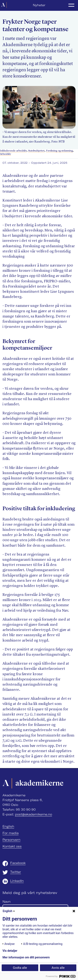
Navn (7, 902)
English (8, 826)
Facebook (18, 863)
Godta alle (20, 968)
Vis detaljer (10, 951)
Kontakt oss (12, 846)
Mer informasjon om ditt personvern (26, 957)
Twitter (16, 872)
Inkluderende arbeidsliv (13, 151)
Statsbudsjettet (36, 151)
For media (11, 833)
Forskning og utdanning (59, 151)
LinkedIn (17, 881)
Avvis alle (58, 968)
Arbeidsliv (6, 154)
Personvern (11, 840)
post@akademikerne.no (33, 814)
